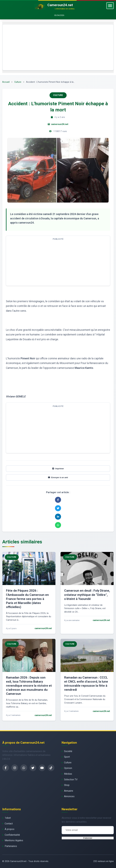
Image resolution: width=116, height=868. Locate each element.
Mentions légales (14, 840)
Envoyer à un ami (58, 477)
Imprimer (58, 469)
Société (68, 751)
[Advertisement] (58, 47)
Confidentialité (12, 835)
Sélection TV (71, 780)
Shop (67, 785)
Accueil (6, 82)
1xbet (8, 818)
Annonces (69, 796)
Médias (68, 774)
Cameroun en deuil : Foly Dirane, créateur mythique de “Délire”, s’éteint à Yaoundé (87, 595)
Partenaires (11, 846)
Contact (9, 824)
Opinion (68, 768)
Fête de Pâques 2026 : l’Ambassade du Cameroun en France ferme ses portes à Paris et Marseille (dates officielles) (27, 599)
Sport (67, 757)
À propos (10, 829)
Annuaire (69, 791)
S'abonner (88, 838)
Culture (18, 82)
